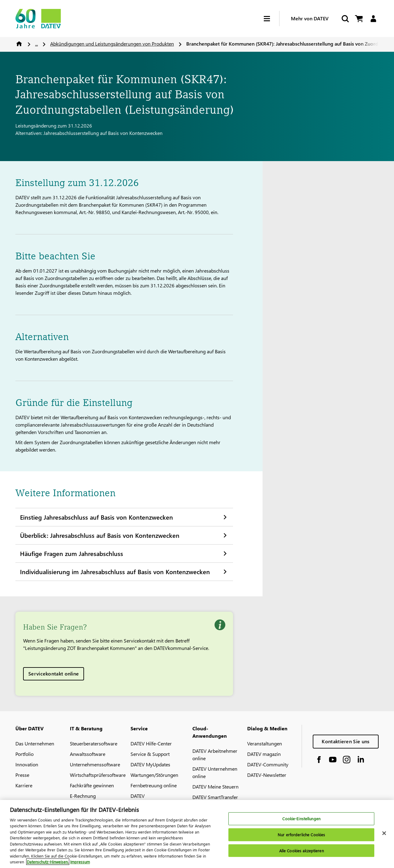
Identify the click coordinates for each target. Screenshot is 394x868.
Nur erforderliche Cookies (301, 839)
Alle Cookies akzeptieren (302, 855)
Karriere (24, 785)
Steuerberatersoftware (94, 743)
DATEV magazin (264, 754)
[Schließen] (384, 838)
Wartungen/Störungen (154, 775)
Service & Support (150, 754)
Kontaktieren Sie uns (346, 741)
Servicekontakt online (54, 673)
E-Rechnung (83, 796)
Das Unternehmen (35, 743)
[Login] (373, 19)
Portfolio (24, 754)
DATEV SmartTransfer (215, 797)
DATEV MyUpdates (150, 764)
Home (19, 44)
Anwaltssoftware (88, 754)
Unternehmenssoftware (95, 764)
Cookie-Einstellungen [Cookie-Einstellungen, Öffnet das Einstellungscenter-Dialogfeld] (301, 823)
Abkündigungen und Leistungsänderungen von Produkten (112, 44)
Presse (22, 775)
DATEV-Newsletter (267, 775)
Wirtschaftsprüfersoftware (98, 775)
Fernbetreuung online (154, 785)
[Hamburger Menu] (271, 19)
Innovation (27, 764)
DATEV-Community (268, 764)
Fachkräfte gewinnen (92, 785)
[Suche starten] (345, 19)
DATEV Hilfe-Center (151, 743)
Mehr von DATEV (310, 18)
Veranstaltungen (265, 743)
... (36, 44)
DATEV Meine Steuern (215, 787)
